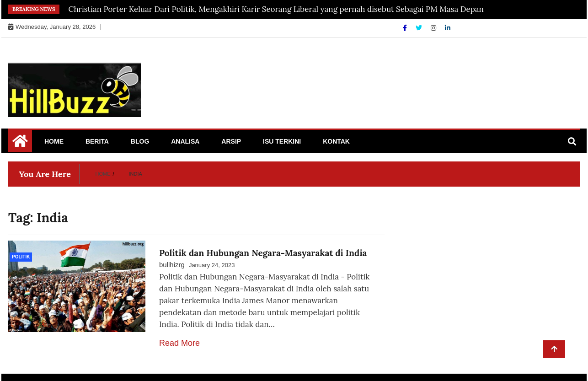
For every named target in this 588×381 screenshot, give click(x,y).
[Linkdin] (448, 28)
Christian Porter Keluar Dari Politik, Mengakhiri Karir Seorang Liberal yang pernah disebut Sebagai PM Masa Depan (276, 9)
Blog (140, 141)
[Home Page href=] (20, 144)
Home (54, 141)
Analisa (185, 141)
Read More (179, 343)
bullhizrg (172, 265)
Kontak (336, 141)
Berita (97, 141)
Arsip (231, 141)
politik (21, 257)
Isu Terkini (282, 141)
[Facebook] (406, 28)
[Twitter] (420, 28)
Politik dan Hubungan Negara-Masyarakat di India (263, 253)
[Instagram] (434, 28)
